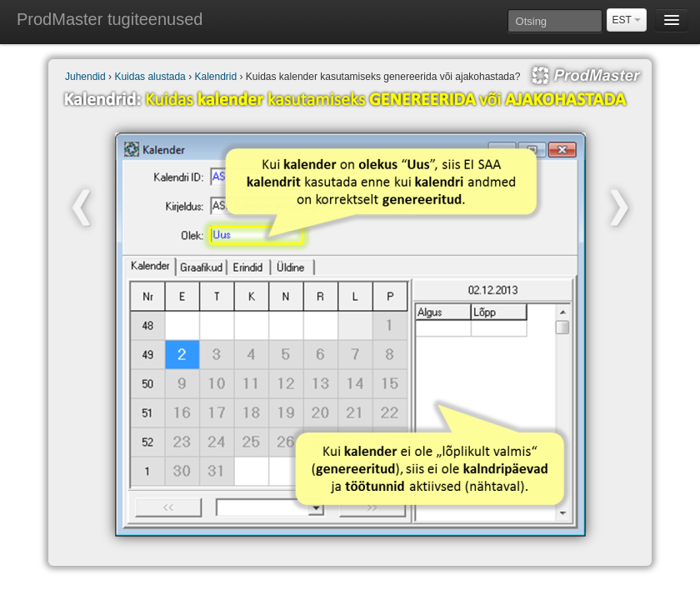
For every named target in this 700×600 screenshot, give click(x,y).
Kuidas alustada (150, 77)
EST (627, 20)
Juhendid (85, 77)
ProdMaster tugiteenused (110, 19)
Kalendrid (215, 77)
